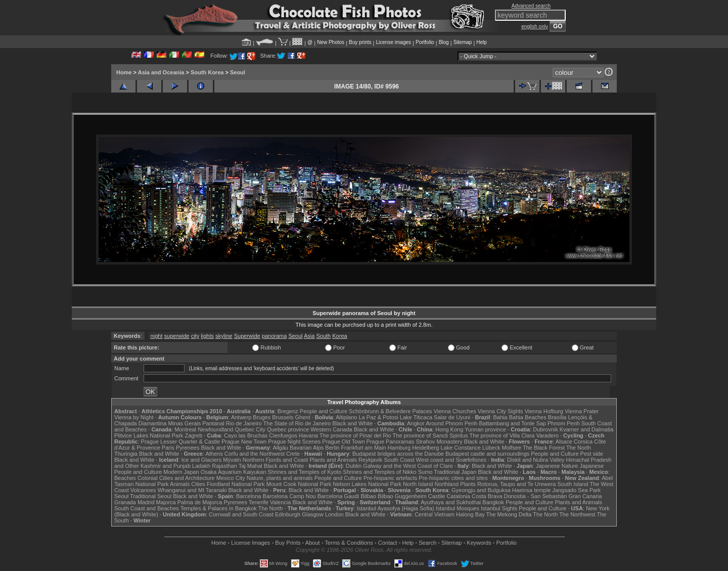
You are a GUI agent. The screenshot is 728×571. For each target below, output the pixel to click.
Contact (388, 543)
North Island (418, 484)
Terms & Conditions (349, 543)
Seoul (238, 72)
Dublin (354, 466)
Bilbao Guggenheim (402, 496)
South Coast (399, 460)
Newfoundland (215, 429)
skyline (224, 336)
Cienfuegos (283, 435)
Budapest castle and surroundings (487, 454)
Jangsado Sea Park (576, 490)
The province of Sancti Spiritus (430, 435)
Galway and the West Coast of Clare (408, 466)
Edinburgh (288, 514)
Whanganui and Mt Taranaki (192, 490)
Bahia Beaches (528, 417)
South (323, 336)
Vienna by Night (134, 417)
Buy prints (360, 42)
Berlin (332, 448)
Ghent (303, 417)
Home (124, 72)
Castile (437, 496)
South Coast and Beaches (147, 508)
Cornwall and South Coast (241, 514)
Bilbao (368, 496)
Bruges (262, 417)
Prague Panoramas (391, 442)
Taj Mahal (251, 466)
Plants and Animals (333, 460)
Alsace (564, 442)
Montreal (185, 429)
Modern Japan (181, 472)
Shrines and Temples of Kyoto (304, 472)
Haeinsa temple (531, 490)
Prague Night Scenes (294, 442)
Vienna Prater (582, 411)
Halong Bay (470, 514)
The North (579, 448)
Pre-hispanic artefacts (390, 478)
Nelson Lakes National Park (367, 484)
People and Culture (324, 411)
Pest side (592, 454)
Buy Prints (288, 543)
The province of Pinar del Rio (355, 435)
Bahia (500, 417)
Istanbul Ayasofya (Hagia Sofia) (395, 508)
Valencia (280, 502)
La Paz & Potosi (379, 417)
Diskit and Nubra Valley (536, 460)
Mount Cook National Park (299, 484)
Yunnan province (485, 429)
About (313, 543)
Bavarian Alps (307, 448)
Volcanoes (143, 490)
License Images (251, 543)
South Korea (207, 72)
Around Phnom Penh (451, 423)
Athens (214, 454)
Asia (309, 336)
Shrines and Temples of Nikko (379, 472)
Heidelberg (425, 448)
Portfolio (425, 42)
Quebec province (288, 429)
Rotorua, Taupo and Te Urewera (517, 484)
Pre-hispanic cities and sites (453, 478)
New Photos (331, 42)
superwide (177, 336)
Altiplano (346, 417)
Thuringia (126, 454)
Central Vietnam (435, 514)
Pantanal (213, 423)
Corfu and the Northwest (255, 454)
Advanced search (531, 6)
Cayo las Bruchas (246, 435)
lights (207, 336)
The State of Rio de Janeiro (297, 423)
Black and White (353, 423)
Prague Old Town (343, 442)
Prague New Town (244, 442)
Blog (444, 42)
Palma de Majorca (200, 502)
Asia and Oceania (161, 72)
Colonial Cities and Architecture (176, 478)
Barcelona (249, 496)
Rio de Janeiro (244, 423)
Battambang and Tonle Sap (512, 423)
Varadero (547, 435)
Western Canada (331, 429)
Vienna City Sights (500, 411)
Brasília (557, 417)
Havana (308, 435)
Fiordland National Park (236, 484)
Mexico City (231, 478)
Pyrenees (188, 448)
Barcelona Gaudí (338, 496)
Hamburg (399, 448)
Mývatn (232, 460)
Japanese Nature (557, 466)
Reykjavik (370, 460)
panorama (275, 336)
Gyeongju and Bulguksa (481, 490)
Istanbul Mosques (458, 508)
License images (394, 42)
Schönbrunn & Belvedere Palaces (391, 411)
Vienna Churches (455, 411)
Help (482, 42)
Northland (447, 484)
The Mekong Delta (509, 514)
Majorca (166, 502)
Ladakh (201, 466)
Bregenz (288, 411)
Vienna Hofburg (544, 411)
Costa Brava (487, 496)
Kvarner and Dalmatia (586, 429)
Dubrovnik (545, 429)
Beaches (125, 478)
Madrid (146, 502)
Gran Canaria (585, 496)
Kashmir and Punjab (166, 466)
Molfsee (512, 448)
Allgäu (280, 448)
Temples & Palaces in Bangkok (219, 508)
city (195, 336)
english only (535, 27)
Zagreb (193, 435)
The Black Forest (544, 448)
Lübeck (491, 448)
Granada (125, 502)
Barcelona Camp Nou (289, 496)
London (334, 514)
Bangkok (493, 502)
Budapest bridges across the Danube (398, 454)
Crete (293, 454)
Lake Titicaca (416, 417)
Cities (198, 484)
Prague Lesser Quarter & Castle (181, 442)
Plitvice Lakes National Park (149, 435)
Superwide (247, 336)
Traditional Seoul (151, 496)
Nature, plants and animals (280, 478)
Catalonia (458, 496)
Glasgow (313, 514)
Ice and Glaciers (201, 460)
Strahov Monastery (439, 442)
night (157, 336)
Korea (339, 336)
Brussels (283, 417)
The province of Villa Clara (502, 435)
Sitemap (463, 42)
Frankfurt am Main (364, 448)
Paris (168, 448)
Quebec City (251, 429)
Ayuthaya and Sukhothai (451, 502)
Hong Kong (449, 429)
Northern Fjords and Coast (276, 460)
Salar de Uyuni (452, 417)
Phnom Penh (564, 423)
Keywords (479, 543)
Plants (468, 484)
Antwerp (241, 417)
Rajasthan (224, 466)
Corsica (583, 442)
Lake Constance (461, 448)
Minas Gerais (184, 423)
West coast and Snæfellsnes (451, 460)
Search (427, 543)
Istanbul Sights (499, 508)
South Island (573, 484)
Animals (180, 484)
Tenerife (259, 502)
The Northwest (577, 514)
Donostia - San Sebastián (536, 496)
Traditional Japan (455, 472)
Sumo (425, 472)
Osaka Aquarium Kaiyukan (234, 472)
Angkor (416, 423)
